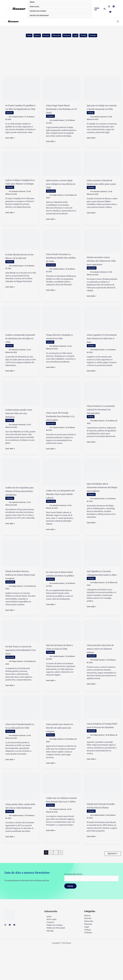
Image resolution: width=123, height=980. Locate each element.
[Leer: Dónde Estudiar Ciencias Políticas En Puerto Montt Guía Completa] (21, 573)
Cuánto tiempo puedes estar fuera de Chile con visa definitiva (20, 428)
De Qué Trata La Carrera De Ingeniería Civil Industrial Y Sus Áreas (20, 675)
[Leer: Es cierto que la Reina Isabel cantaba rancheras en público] (61, 573)
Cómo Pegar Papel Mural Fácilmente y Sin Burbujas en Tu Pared (59, 112)
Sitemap (48, 964)
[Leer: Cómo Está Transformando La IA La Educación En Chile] (21, 734)
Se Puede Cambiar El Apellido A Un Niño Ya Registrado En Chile (20, 110)
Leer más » (10, 143)
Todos (24, 37)
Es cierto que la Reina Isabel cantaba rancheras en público (61, 595)
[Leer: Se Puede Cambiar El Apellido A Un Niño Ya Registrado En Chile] (21, 90)
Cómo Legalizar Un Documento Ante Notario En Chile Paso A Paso (102, 349)
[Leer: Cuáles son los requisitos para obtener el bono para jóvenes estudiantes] (21, 487)
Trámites (97, 37)
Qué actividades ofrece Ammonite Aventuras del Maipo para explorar (101, 505)
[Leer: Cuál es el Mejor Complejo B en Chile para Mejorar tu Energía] (21, 168)
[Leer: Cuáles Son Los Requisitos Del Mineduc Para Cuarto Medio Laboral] (61, 488)
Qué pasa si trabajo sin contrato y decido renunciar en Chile (101, 110)
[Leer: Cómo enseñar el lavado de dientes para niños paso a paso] (102, 168)
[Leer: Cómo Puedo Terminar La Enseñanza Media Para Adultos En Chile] (61, 245)
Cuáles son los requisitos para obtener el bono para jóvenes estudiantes (20, 509)
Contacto (48, 955)
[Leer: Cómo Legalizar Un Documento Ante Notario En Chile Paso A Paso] (102, 327)
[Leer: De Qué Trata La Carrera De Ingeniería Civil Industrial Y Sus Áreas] (21, 654)
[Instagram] (109, 6)
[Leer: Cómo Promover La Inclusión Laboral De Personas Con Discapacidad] (102, 404)
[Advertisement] (61, 61)
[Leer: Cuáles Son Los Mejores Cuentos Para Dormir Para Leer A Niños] (61, 814)
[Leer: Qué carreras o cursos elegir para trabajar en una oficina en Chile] (61, 168)
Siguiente (113, 886)
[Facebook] (114, 6)
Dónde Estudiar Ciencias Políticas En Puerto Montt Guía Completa (20, 596)
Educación (56, 37)
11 (61, 887)
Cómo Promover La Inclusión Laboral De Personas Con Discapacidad (101, 424)
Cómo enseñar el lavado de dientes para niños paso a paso (102, 189)
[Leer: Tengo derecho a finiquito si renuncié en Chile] (61, 327)
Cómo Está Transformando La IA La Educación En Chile (21, 754)
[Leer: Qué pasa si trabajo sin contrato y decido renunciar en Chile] (102, 90)
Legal (77, 37)
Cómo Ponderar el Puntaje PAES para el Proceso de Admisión (101, 754)
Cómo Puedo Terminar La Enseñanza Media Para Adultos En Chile (61, 265)
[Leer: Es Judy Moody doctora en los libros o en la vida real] (21, 245)
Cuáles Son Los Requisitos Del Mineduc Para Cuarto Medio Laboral (61, 512)
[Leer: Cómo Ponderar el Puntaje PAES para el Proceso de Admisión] (102, 734)
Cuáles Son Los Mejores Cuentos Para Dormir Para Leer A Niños (61, 834)
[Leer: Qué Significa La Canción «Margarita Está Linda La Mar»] (102, 573)
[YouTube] (110, 12)
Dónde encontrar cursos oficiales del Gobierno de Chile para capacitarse (100, 268)
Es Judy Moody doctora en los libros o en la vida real (20, 263)
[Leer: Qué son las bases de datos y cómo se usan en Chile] (61, 654)
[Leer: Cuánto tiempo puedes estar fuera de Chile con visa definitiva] (21, 406)
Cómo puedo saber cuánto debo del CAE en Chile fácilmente (19, 838)
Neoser (19, 9)
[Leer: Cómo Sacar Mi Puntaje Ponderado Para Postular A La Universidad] (61, 407)
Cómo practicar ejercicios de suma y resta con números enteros (101, 674)
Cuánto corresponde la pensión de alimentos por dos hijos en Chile (19, 349)
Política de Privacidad (53, 961)
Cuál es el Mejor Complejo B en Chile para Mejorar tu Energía (19, 190)
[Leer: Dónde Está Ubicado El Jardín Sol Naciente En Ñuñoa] (102, 817)
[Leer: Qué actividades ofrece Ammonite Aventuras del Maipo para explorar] (102, 485)
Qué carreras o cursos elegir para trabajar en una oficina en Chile (61, 189)
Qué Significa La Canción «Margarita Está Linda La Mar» (101, 594)
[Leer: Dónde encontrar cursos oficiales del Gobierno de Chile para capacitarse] (102, 246)
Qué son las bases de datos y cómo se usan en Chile (61, 672)
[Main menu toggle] (116, 22)
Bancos (34, 37)
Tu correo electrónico (91, 910)
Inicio (47, 949)
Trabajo (87, 37)
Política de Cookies (52, 958)
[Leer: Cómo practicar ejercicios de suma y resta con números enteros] (102, 654)
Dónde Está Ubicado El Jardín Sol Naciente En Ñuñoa (102, 838)
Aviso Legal (49, 952)
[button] (97, 9)
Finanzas (68, 37)
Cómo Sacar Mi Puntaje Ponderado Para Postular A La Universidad (59, 431)
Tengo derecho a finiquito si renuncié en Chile (60, 347)
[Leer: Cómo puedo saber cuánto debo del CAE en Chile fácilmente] (21, 817)
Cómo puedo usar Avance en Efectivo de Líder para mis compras (61, 756)
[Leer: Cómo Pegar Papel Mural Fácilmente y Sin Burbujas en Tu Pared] (61, 90)
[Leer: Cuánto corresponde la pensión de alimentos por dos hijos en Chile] (21, 327)
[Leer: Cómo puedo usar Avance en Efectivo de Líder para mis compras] (61, 734)
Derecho (44, 37)
